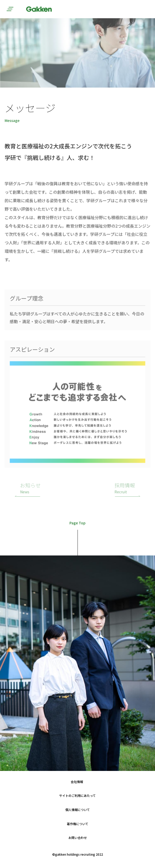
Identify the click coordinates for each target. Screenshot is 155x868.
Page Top (77, 523)
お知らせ (44, 488)
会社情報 (77, 782)
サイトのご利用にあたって (77, 795)
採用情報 (111, 488)
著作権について (78, 824)
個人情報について (78, 810)
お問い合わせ (78, 838)
